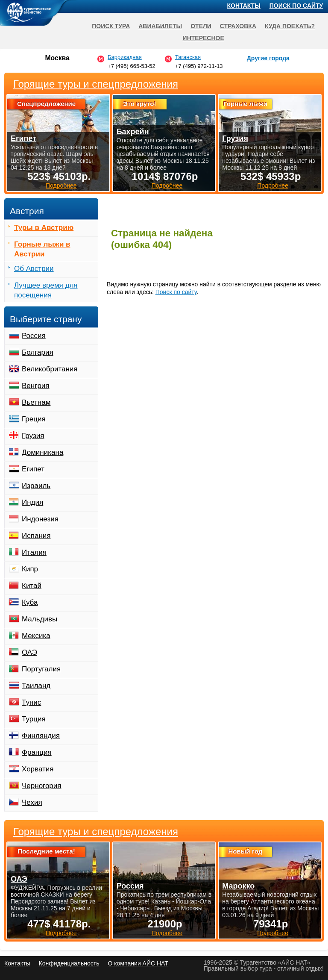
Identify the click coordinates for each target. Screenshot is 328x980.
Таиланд (36, 686)
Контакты (244, 6)
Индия (32, 502)
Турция (34, 719)
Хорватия (38, 769)
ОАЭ (29, 652)
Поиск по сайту (176, 292)
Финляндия (41, 736)
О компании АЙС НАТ (138, 963)
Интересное (204, 38)
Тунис (31, 702)
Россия (34, 336)
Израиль (36, 486)
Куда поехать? (290, 26)
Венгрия (36, 386)
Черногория (42, 786)
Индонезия (40, 519)
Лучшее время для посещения (46, 290)
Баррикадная (125, 57)
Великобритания (50, 369)
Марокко (238, 886)
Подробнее (61, 933)
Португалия (41, 669)
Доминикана (42, 452)
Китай (32, 586)
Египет (33, 469)
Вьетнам (36, 402)
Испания (36, 536)
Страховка (238, 26)
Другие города (268, 58)
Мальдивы (40, 619)
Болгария (38, 352)
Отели (201, 26)
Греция (34, 419)
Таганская (188, 57)
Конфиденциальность (69, 963)
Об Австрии (34, 269)
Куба (30, 602)
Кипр (30, 569)
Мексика (36, 636)
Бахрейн (133, 132)
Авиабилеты (160, 26)
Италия (34, 552)
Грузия (33, 436)
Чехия (32, 802)
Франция (37, 752)
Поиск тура (111, 26)
